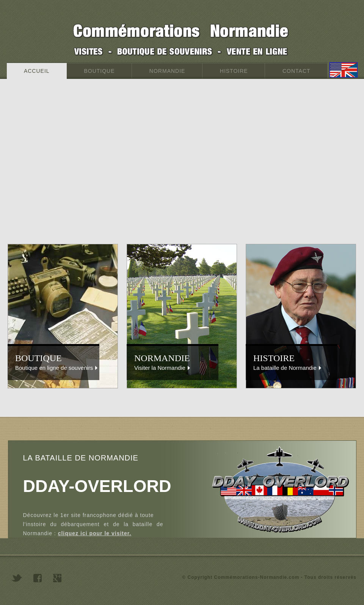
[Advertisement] (71, 169)
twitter (17, 578)
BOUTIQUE (99, 71)
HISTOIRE (234, 71)
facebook (38, 578)
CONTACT (296, 71)
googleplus (57, 578)
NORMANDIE (167, 71)
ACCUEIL (37, 71)
